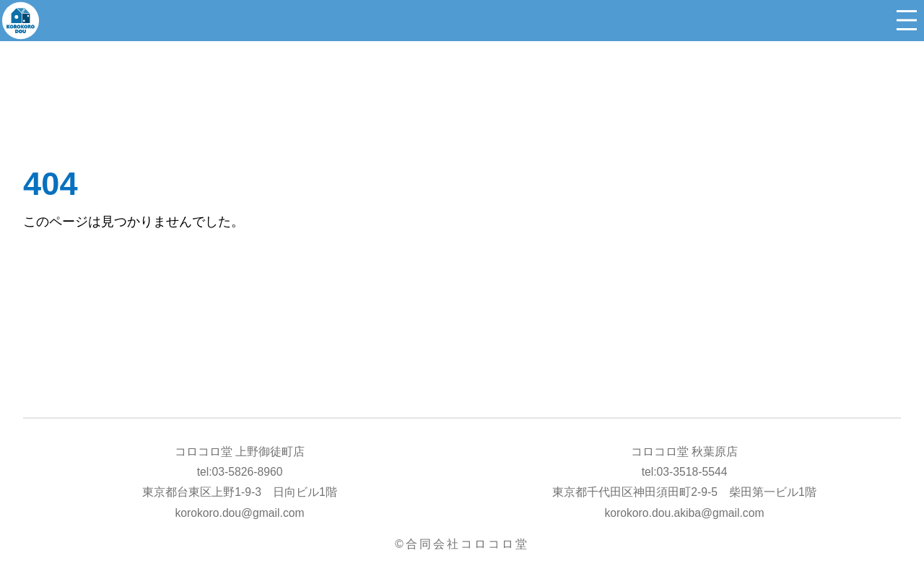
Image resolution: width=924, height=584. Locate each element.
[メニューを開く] (907, 20)
